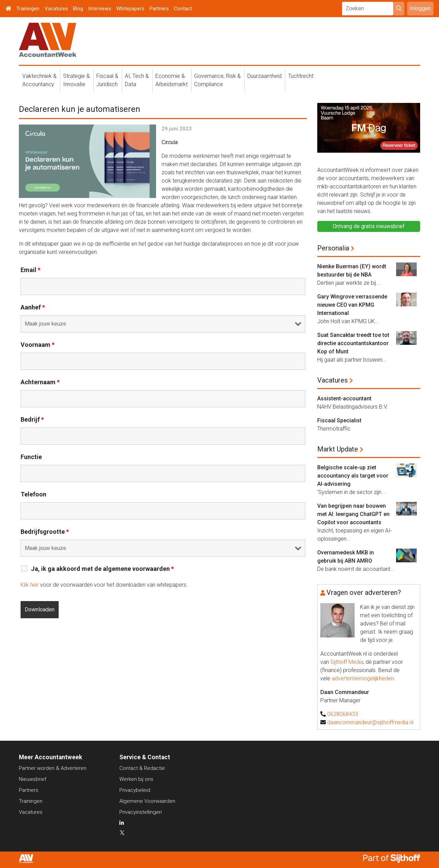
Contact (183, 9)
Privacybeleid (135, 790)
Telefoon (33, 494)
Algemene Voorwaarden (147, 801)
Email (31, 270)
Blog (78, 9)
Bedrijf (32, 419)
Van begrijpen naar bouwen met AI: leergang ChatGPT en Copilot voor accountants (353, 514)
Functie (31, 457)
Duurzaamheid (264, 76)
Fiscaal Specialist (339, 420)
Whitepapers (130, 9)
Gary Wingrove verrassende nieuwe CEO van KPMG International (352, 305)
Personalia (333, 248)
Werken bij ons (136, 779)
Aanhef (33, 307)
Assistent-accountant (344, 398)
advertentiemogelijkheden (363, 678)
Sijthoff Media (347, 662)
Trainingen (28, 9)
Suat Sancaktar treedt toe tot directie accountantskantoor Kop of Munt (353, 343)
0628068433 (343, 714)
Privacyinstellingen (141, 812)
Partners (159, 9)
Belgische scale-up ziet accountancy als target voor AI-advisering (353, 476)
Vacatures (56, 9)
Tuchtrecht (301, 76)
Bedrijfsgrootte (45, 532)
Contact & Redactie (142, 768)
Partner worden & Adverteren (53, 768)
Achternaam (40, 382)
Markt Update (338, 449)
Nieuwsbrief (33, 779)
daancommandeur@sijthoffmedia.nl (370, 722)
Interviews (100, 9)
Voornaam (38, 345)
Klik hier (30, 585)
